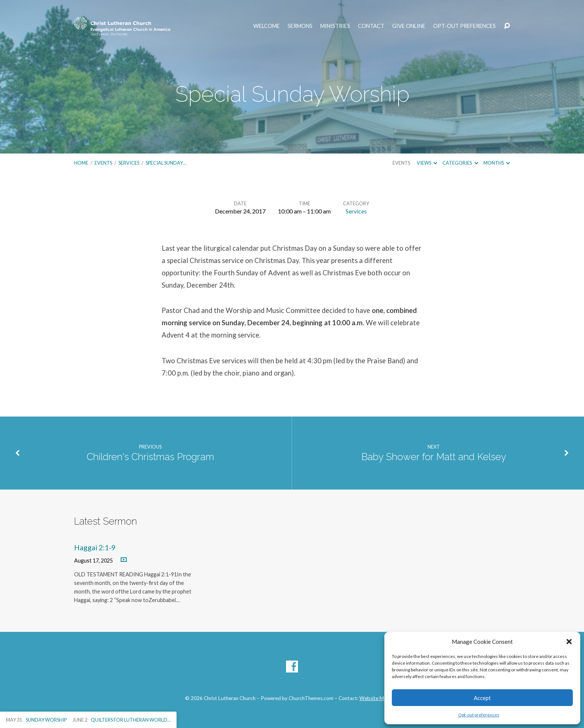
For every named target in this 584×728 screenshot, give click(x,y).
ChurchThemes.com (311, 698)
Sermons (300, 26)
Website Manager (379, 698)
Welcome (266, 26)
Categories (460, 163)
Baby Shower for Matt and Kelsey (434, 457)
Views (427, 163)
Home (81, 163)
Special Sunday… (166, 163)
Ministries (335, 26)
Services (129, 163)
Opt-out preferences (479, 715)
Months (497, 163)
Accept (482, 698)
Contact (371, 26)
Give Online (409, 26)
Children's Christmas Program (150, 457)
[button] (569, 642)
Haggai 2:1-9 (95, 547)
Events (103, 163)
